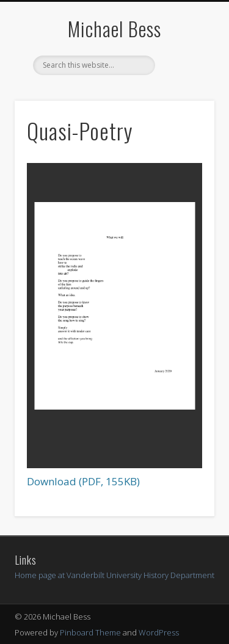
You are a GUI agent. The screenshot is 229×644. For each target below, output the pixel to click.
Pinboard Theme (90, 632)
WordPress (159, 632)
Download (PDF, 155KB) (83, 481)
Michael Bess (114, 28)
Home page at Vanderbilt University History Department (114, 575)
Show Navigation (185, 109)
